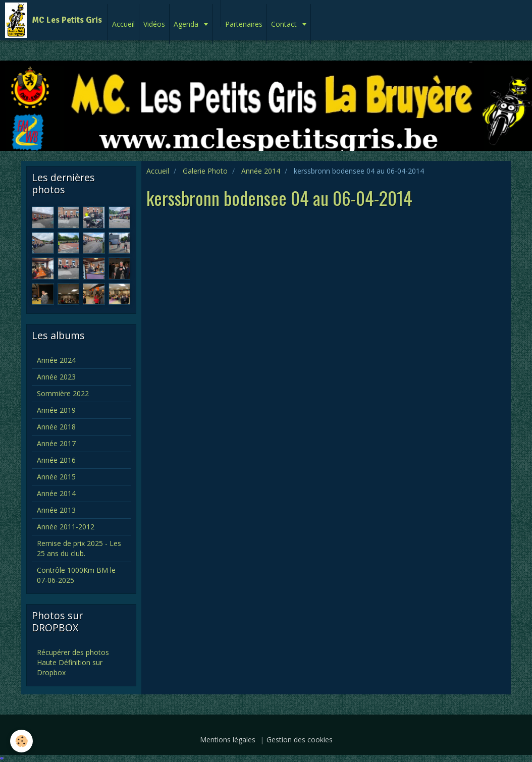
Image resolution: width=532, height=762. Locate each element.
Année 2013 (56, 510)
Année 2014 (261, 171)
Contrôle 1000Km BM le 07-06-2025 (76, 575)
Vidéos (154, 24)
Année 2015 (56, 477)
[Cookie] (21, 741)
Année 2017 (56, 443)
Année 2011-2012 (66, 527)
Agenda (187, 24)
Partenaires (244, 24)
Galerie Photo (205, 171)
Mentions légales (228, 740)
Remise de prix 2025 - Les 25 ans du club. (79, 548)
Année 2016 (56, 460)
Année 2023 (56, 377)
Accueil (123, 24)
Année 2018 (56, 427)
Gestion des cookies (300, 740)
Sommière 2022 (63, 393)
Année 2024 (56, 360)
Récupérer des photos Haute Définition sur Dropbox (73, 662)
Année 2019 (56, 410)
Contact (285, 24)
